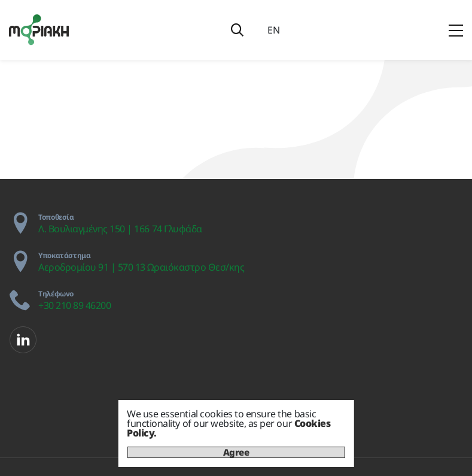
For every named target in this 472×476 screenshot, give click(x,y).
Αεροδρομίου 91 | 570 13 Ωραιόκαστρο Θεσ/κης (141, 267)
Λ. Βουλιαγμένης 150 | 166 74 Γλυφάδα (120, 229)
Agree (236, 452)
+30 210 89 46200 (74, 305)
